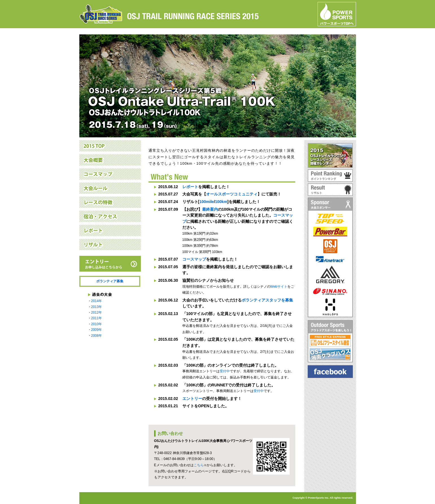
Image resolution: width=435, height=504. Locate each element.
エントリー (192, 399)
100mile (206, 202)
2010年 (97, 324)
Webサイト (279, 287)
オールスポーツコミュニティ (232, 194)
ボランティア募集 (110, 281)
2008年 (97, 336)
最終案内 (210, 209)
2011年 (97, 318)
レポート (190, 187)
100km (221, 202)
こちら (199, 465)
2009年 (97, 330)
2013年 (97, 307)
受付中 (225, 371)
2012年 (97, 312)
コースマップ (194, 259)
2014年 (97, 301)
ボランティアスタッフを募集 (267, 300)
